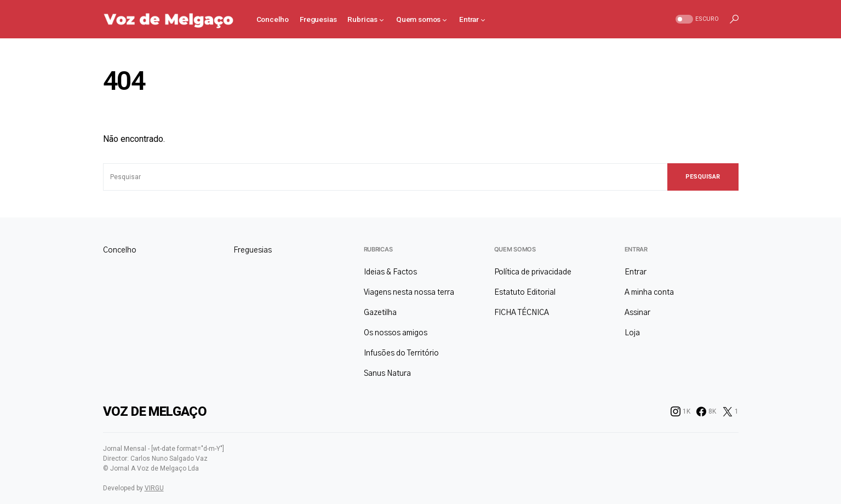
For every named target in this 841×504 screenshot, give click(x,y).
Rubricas (378, 249)
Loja (632, 333)
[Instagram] (680, 411)
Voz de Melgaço (155, 411)
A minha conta (649, 293)
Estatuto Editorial (525, 293)
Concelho (120, 250)
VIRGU (154, 488)
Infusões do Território (401, 353)
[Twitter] (731, 411)
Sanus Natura (387, 374)
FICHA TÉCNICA (522, 313)
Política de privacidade (533, 272)
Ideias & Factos (390, 272)
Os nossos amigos (396, 333)
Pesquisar (703, 177)
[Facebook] (706, 411)
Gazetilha (380, 313)
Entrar (636, 249)
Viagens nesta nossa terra (409, 293)
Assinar (637, 313)
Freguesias (253, 250)
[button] (696, 19)
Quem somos (515, 249)
